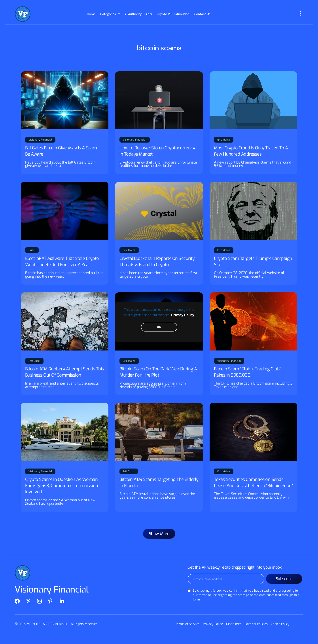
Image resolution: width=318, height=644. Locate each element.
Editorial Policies (256, 624)
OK (159, 327)
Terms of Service (187, 624)
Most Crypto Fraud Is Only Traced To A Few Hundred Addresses (251, 151)
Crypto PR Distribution (173, 14)
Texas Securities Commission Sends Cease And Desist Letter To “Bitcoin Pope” (253, 483)
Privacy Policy (183, 315)
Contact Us (202, 14)
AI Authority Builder (138, 14)
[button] (159, 534)
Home (91, 14)
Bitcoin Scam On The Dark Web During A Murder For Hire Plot (158, 372)
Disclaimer (234, 624)
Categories (110, 14)
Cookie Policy (280, 624)
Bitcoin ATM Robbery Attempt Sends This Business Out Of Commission (65, 372)
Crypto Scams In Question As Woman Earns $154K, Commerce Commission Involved (62, 486)
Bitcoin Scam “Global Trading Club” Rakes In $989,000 (247, 372)
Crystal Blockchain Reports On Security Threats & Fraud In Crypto (157, 262)
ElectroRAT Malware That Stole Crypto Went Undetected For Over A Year (62, 262)
